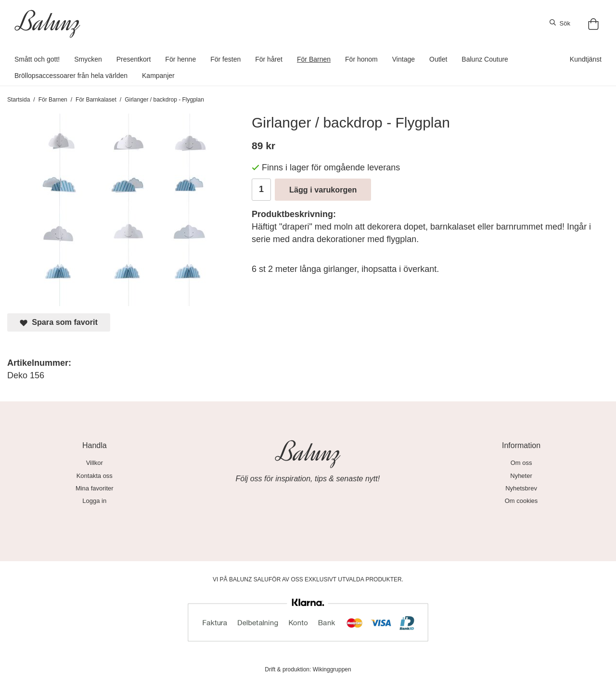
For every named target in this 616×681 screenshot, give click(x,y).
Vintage (404, 59)
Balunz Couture (485, 59)
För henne (180, 59)
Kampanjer (158, 76)
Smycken (88, 59)
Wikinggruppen (332, 669)
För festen (225, 59)
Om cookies (521, 501)
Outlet (438, 59)
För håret (269, 59)
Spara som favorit (59, 322)
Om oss (521, 463)
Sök (560, 23)
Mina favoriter (95, 488)
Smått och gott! (37, 59)
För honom (361, 59)
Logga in (94, 501)
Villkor (95, 463)
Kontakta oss (95, 476)
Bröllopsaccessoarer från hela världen (71, 76)
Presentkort (134, 59)
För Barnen (314, 59)
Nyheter (521, 476)
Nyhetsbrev (521, 488)
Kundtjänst (586, 59)
